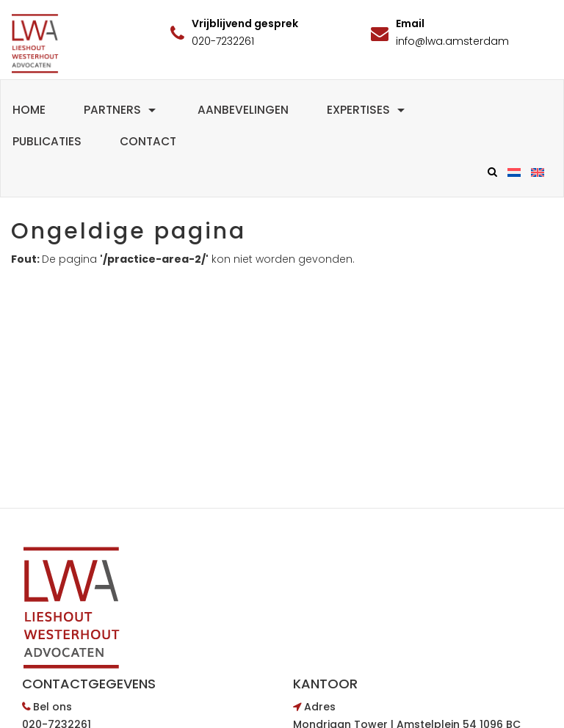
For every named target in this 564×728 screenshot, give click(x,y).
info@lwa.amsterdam (452, 41)
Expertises (368, 110)
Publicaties (47, 141)
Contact (148, 141)
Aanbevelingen (243, 110)
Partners (122, 110)
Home (29, 110)
